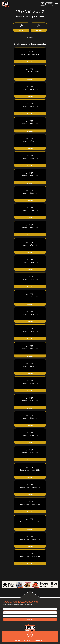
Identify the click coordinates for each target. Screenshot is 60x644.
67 (34, 569)
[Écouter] (21, 27)
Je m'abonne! (30, 619)
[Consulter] (30, 55)
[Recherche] (43, 4)
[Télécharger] (39, 27)
